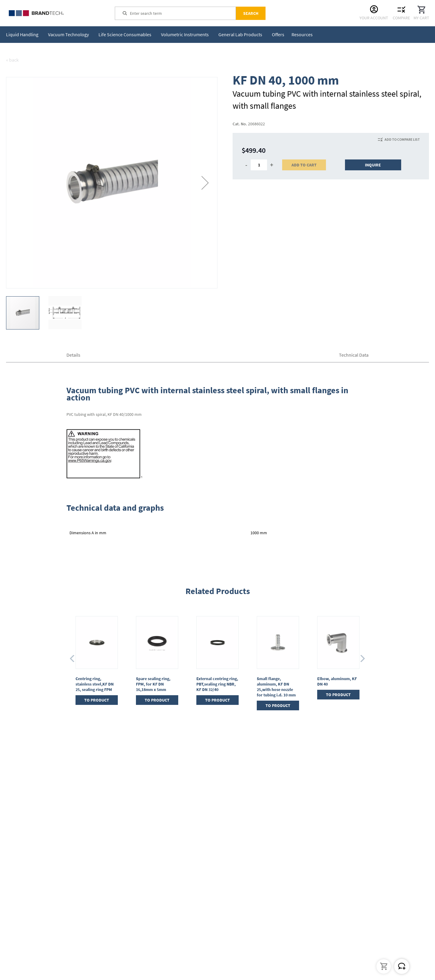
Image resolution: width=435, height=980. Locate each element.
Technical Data (354, 355)
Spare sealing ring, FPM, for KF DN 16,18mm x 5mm (153, 684)
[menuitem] (23, 35)
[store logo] (51, 13)
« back (12, 60)
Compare (401, 18)
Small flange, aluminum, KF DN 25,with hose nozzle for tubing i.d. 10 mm (276, 687)
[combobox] (183, 13)
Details (73, 355)
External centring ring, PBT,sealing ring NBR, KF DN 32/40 (217, 684)
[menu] (161, 35)
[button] (205, 183)
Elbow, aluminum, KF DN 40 (337, 681)
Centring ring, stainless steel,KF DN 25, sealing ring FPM (95, 684)
